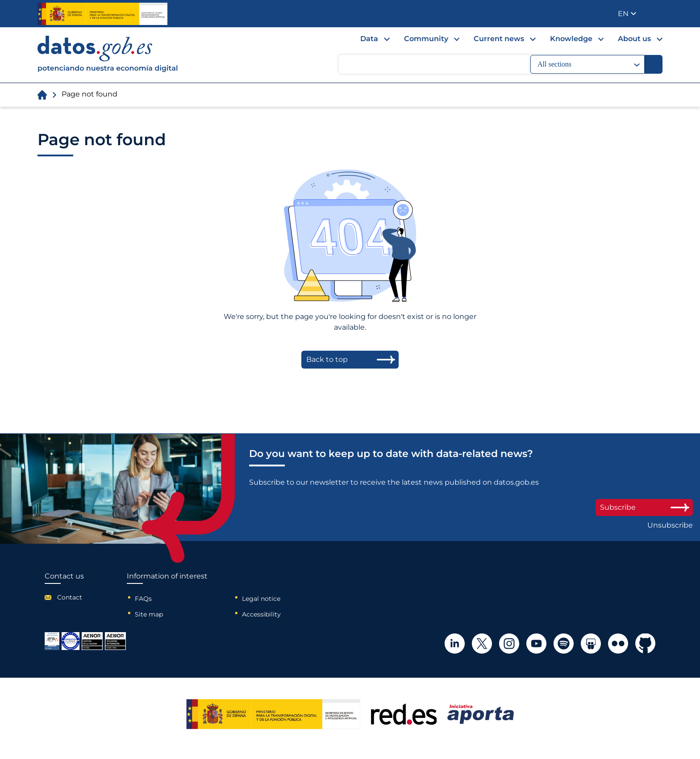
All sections (589, 64)
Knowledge (571, 39)
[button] (627, 14)
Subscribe (644, 507)
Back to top (327, 359)
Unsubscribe (670, 525)
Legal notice (261, 599)
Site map (149, 614)
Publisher (656, 13)
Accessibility (261, 614)
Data (369, 39)
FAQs (143, 599)
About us (634, 39)
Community (426, 39)
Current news (499, 39)
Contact (70, 597)
